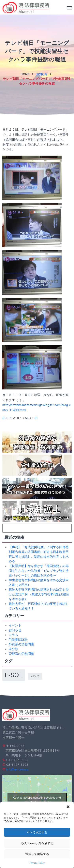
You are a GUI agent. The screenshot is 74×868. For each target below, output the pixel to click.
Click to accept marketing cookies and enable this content (37, 800)
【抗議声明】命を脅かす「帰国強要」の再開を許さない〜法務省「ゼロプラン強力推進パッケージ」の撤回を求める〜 (39, 571)
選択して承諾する (37, 854)
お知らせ (42, 74)
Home (25, 74)
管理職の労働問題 (21, 654)
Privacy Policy (37, 863)
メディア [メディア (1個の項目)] (35, 676)
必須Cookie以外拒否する (37, 843)
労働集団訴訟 (18, 640)
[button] (68, 806)
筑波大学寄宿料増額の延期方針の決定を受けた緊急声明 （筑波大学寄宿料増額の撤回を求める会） (39, 594)
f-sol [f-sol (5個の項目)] (14, 675)
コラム (13, 635)
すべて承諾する (37, 832)
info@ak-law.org (17, 769)
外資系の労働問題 (21, 644)
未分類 (13, 649)
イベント (15, 625)
